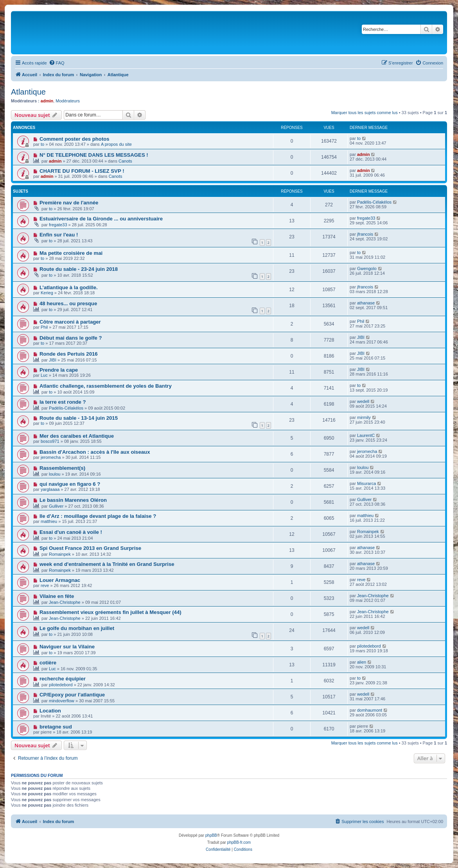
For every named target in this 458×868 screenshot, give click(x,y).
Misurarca (366, 483)
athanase (366, 303)
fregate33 (58, 225)
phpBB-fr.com (239, 842)
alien (362, 662)
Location (50, 711)
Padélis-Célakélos (374, 202)
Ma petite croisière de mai (71, 253)
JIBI (361, 337)
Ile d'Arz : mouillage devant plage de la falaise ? (98, 516)
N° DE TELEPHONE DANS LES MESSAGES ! (94, 155)
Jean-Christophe (65, 602)
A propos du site (116, 144)
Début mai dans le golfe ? (71, 338)
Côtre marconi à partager (70, 322)
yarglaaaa (50, 489)
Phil (44, 327)
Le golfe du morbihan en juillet (77, 628)
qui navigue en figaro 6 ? (70, 484)
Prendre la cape (59, 370)
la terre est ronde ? (63, 402)
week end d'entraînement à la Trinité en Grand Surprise (107, 564)
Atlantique (28, 92)
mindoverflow (62, 701)
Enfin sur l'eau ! (59, 235)
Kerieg (47, 293)
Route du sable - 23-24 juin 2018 (79, 269)
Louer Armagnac (60, 580)
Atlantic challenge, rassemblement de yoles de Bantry (106, 386)
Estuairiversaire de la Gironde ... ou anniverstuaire (101, 219)
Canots (125, 161)
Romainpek (368, 532)
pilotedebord (369, 646)
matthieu (49, 521)
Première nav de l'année (69, 203)
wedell (363, 401)
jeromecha (51, 457)
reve (45, 585)
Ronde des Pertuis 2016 (69, 354)
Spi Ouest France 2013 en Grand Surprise (90, 548)
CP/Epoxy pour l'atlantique (72, 695)
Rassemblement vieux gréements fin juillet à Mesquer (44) (110, 612)
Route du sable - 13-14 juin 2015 (79, 418)
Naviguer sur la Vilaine (67, 647)
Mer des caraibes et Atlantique (77, 436)
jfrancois (365, 234)
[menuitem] (57, 63)
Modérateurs (68, 101)
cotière (48, 663)
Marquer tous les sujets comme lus (365, 113)
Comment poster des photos (75, 139)
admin (47, 101)
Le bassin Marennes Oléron (73, 500)
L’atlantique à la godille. (69, 287)
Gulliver (56, 506)
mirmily (364, 417)
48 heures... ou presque (68, 303)
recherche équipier (63, 679)
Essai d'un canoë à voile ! (71, 532)
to (42, 144)
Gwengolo (367, 268)
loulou (55, 474)
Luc (44, 375)
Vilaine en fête (57, 596)
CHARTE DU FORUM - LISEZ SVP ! (82, 171)
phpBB (211, 835)
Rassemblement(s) (62, 468)
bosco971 (50, 441)
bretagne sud (56, 727)
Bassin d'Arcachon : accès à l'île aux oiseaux (95, 452)
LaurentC (366, 435)
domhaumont (370, 710)
